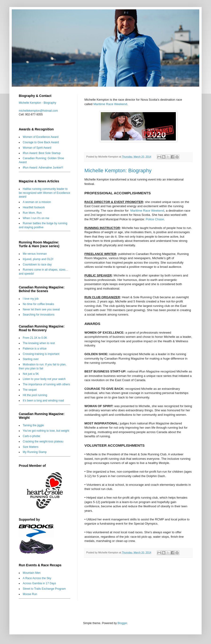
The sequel (30, 390)
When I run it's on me (36, 218)
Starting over (31, 359)
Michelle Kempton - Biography (38, 103)
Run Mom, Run (32, 213)
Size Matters (31, 447)
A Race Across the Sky (37, 578)
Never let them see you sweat (41, 309)
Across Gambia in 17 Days (39, 583)
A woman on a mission (37, 202)
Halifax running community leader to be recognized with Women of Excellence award (44, 193)
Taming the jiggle (33, 425)
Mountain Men (32, 573)
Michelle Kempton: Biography (118, 171)
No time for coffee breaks (38, 304)
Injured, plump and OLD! (38, 259)
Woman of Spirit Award (37, 148)
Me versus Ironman (35, 254)
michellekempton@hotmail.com (38, 111)
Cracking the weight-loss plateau (43, 442)
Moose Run (30, 594)
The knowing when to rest (39, 343)
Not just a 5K (31, 374)
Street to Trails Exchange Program (44, 589)
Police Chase (155, 219)
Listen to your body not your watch (44, 379)
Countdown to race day (37, 265)
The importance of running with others (46, 384)
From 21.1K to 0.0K (35, 338)
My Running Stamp (35, 452)
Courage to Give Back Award (41, 142)
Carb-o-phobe (31, 436)
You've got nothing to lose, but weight (46, 431)
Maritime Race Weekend (110, 104)
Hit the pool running (35, 395)
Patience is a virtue (35, 349)
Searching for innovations (39, 315)
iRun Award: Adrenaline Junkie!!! (43, 168)
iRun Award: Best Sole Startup (42, 153)
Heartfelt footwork (34, 207)
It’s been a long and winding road (43, 401)
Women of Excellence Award (41, 137)
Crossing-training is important (41, 354)
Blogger (122, 623)
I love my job (31, 299)
